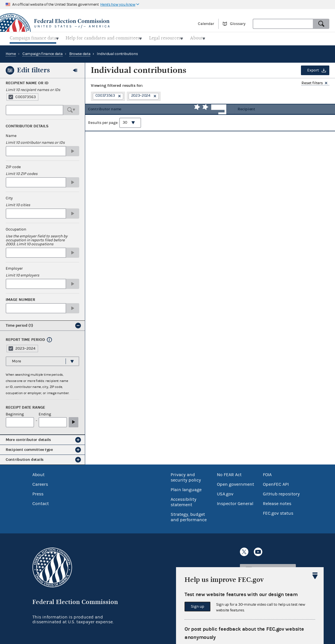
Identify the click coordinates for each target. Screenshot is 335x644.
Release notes (277, 502)
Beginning (15, 413)
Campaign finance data (43, 52)
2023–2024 (25, 347)
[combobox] (283, 24)
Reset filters (312, 82)
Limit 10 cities (18, 203)
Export (313, 69)
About (38, 473)
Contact (41, 502)
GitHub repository (281, 492)
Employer (14, 267)
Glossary (238, 24)
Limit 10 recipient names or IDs (33, 88)
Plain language (186, 488)
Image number (20, 298)
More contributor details (28, 438)
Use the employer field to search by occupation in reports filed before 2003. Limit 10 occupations (37, 238)
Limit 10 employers (22, 274)
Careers (40, 483)
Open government (235, 483)
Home (11, 52)
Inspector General (235, 502)
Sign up (197, 607)
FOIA (267, 473)
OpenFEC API (276, 483)
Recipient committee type (29, 448)
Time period (19, 324)
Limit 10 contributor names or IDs (35, 141)
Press (38, 492)
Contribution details (25, 458)
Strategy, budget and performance (189, 515)
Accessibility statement (184, 500)
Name (11, 134)
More (16, 360)
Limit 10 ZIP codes (22, 172)
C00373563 (26, 95)
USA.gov (225, 492)
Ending (45, 413)
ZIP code (13, 165)
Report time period (25, 338)
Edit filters (33, 68)
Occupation (16, 228)
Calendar (206, 24)
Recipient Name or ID (27, 81)
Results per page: (115, 125)
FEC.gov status (278, 512)
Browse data (80, 52)
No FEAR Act (229, 473)
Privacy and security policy (186, 476)
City (9, 197)
